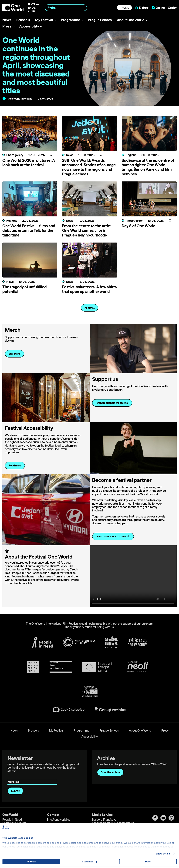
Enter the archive (110, 772)
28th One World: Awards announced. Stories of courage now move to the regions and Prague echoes (89, 167)
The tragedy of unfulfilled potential (25, 289)
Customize (90, 862)
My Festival (44, 20)
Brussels (23, 20)
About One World (131, 20)
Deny (148, 862)
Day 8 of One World (139, 226)
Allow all (31, 862)
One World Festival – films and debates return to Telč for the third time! (29, 230)
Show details (163, 854)
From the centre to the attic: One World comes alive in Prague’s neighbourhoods (86, 230)
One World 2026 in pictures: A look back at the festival (29, 163)
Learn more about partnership (113, 536)
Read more (15, 465)
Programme (70, 20)
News (7, 20)
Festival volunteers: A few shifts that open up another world (89, 289)
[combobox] (66, 8)
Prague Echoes (100, 20)
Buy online (15, 354)
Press (7, 26)
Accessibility (29, 26)
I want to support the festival (112, 403)
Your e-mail (14, 777)
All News (90, 308)
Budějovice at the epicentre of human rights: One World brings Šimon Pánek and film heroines (148, 167)
